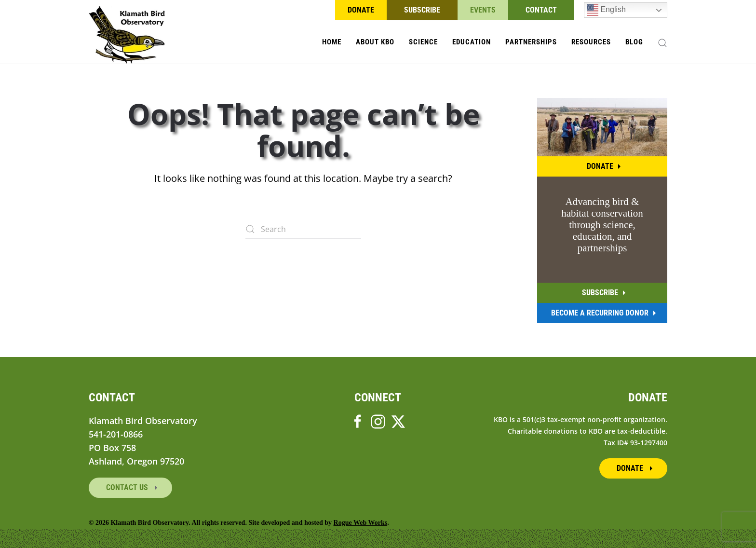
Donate (361, 10)
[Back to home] (127, 35)
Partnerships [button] (531, 42)
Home (332, 42)
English (606, 10)
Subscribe (422, 10)
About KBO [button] (375, 42)
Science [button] (423, 42)
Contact (541, 10)
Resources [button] (591, 42)
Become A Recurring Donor (600, 313)
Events (483, 10)
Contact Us (128, 487)
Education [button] (472, 42)
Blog (634, 42)
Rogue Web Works (361, 523)
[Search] (303, 229)
